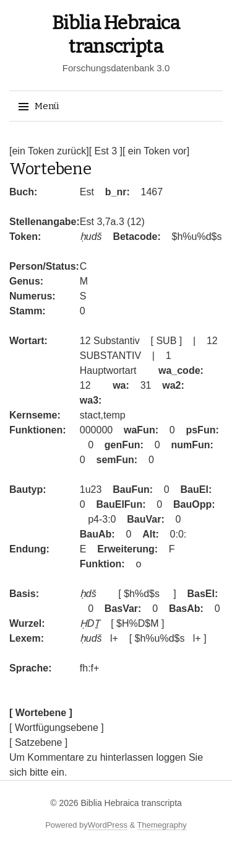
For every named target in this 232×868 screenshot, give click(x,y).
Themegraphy (162, 825)
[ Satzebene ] (38, 742)
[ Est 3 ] (106, 151)
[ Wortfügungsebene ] (57, 728)
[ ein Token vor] (156, 151)
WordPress (108, 825)
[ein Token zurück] (49, 151)
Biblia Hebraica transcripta (131, 803)
